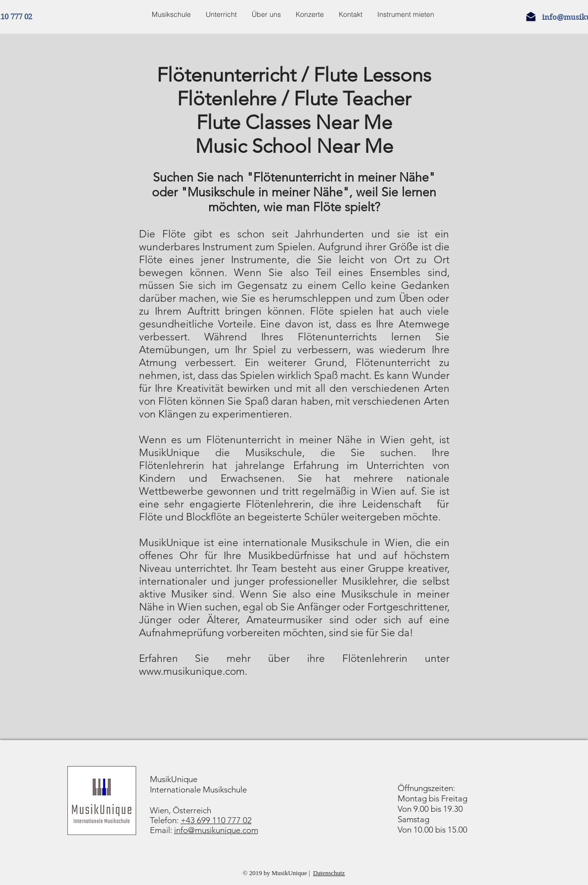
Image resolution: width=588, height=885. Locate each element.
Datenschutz (329, 873)
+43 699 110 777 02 (216, 820)
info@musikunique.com (216, 830)
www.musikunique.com (192, 671)
